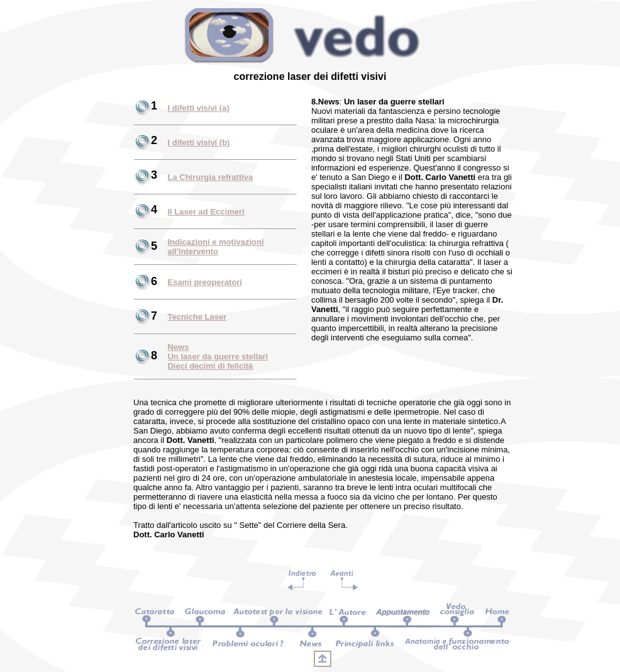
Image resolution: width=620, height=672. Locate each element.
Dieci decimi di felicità (210, 366)
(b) (225, 143)
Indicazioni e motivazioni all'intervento (215, 247)
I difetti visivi (193, 143)
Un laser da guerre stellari (218, 356)
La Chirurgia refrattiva (210, 177)
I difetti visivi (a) (198, 108)
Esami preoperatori (205, 282)
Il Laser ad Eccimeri (206, 212)
